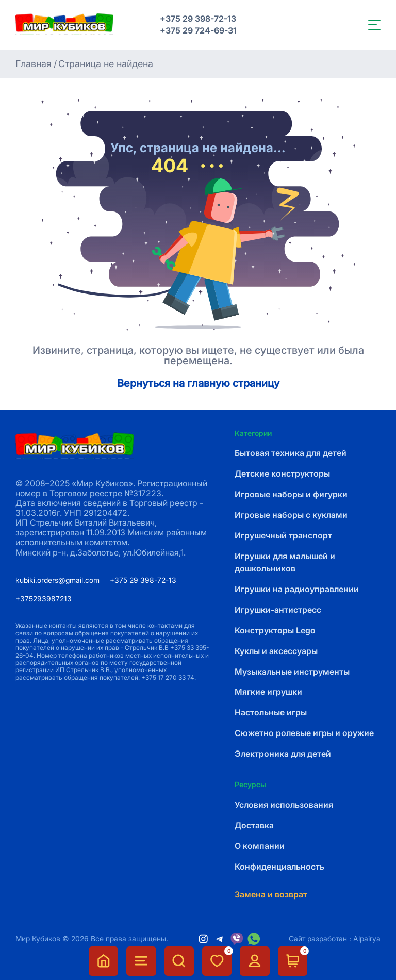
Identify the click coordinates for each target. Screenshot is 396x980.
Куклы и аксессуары (276, 651)
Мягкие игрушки (268, 692)
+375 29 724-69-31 (198, 31)
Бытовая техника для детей (291, 453)
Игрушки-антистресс (278, 610)
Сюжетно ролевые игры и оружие (304, 733)
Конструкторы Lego (275, 631)
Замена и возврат (271, 895)
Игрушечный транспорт (283, 536)
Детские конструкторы (282, 474)
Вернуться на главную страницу (198, 384)
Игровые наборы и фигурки (291, 494)
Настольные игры (271, 713)
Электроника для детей (283, 754)
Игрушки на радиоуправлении (297, 589)
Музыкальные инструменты (292, 672)
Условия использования (284, 805)
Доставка (254, 826)
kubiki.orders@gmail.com (57, 580)
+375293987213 (44, 599)
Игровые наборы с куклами (291, 515)
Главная (34, 64)
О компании (260, 846)
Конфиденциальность (279, 867)
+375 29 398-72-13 (198, 19)
